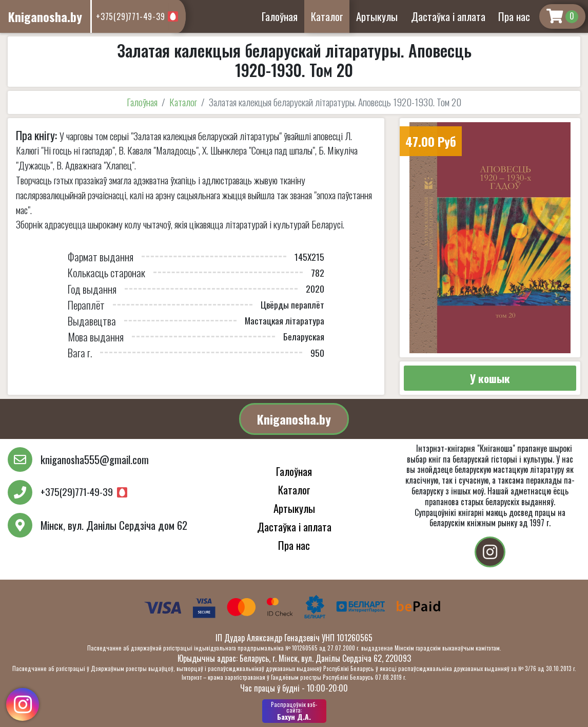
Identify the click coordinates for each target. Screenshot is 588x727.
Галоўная (280, 16)
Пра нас (514, 16)
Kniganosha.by (294, 419)
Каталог (327, 16)
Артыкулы (377, 16)
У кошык (490, 378)
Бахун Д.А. (294, 711)
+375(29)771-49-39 (131, 16)
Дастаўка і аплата (448, 16)
